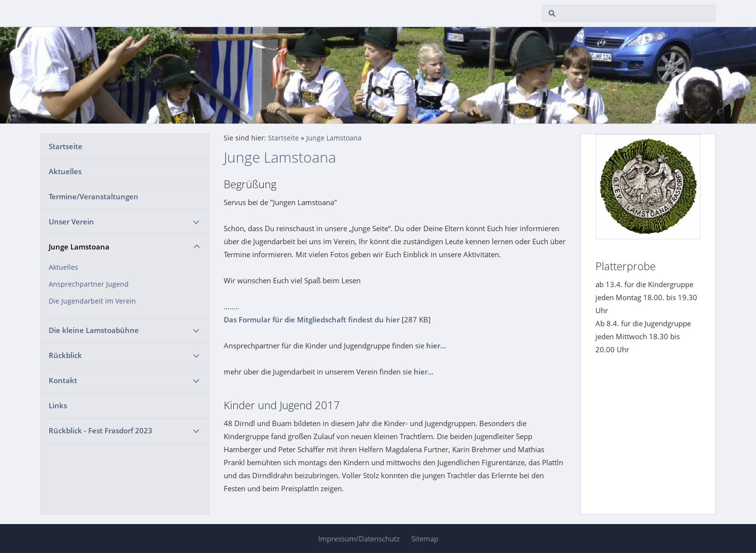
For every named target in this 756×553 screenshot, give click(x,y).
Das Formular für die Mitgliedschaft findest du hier (312, 319)
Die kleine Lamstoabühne (94, 330)
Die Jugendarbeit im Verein (92, 301)
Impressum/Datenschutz (359, 539)
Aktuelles (65, 171)
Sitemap (425, 539)
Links (58, 405)
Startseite (66, 146)
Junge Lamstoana (79, 247)
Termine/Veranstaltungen (94, 196)
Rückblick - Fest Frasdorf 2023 (101, 430)
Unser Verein (71, 221)
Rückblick (65, 355)
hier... (436, 346)
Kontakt (63, 380)
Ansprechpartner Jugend (89, 284)
